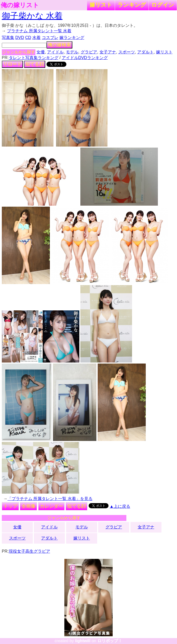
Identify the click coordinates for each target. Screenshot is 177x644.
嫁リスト (101, 5)
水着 (36, 38)
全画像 (28, 506)
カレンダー (51, 506)
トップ (10, 506)
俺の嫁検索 (59, 45)
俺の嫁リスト (20, 5)
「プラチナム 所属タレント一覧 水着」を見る (50, 499)
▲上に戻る (120, 506)
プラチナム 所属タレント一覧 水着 (39, 31)
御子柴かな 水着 (32, 16)
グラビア (89, 52)
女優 (41, 52)
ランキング (132, 5)
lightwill (83, 641)
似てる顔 (35, 64)
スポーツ (127, 52)
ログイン (163, 5)
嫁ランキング (72, 38)
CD (28, 38)
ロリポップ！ (110, 641)
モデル (72, 52)
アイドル (55, 52)
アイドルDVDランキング (85, 58)
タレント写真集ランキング (34, 58)
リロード (12, 64)
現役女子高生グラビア (29, 551)
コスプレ (50, 38)
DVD (20, 38)
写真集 (8, 38)
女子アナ (108, 52)
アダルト (145, 52)
